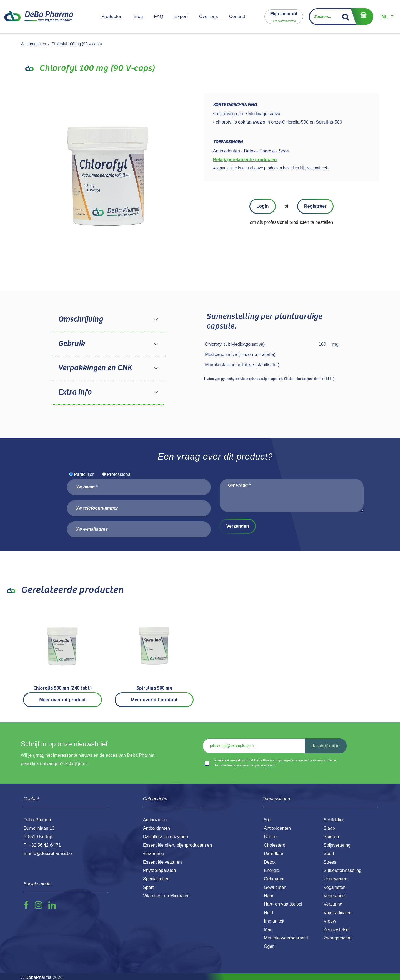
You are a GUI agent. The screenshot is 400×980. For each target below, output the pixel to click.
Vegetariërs (335, 896)
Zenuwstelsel (337, 930)
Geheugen (274, 879)
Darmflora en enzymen (166, 837)
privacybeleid (265, 765)
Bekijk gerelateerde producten (245, 160)
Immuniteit (274, 921)
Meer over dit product (63, 700)
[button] (284, 17)
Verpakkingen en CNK (95, 368)
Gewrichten (275, 887)
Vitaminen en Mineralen (166, 896)
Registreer (315, 206)
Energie (272, 870)
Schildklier (334, 820)
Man (268, 930)
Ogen (269, 946)
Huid (268, 913)
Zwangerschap (338, 938)
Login (262, 206)
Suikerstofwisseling (342, 870)
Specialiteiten (156, 879)
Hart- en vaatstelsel (283, 904)
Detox (270, 862)
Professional (119, 474)
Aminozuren (155, 820)
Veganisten (335, 887)
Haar (269, 896)
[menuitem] (112, 17)
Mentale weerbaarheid (286, 938)
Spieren (331, 837)
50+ (268, 820)
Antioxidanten (277, 828)
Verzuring (333, 904)
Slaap (329, 828)
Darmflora (274, 854)
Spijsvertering (337, 845)
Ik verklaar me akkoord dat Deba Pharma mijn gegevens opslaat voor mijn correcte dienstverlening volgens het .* (275, 763)
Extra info (75, 392)
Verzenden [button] (238, 526)
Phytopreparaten (159, 870)
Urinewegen (335, 879)
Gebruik (71, 344)
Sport (329, 854)
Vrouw (330, 921)
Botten (270, 837)
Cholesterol (275, 845)
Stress (330, 862)
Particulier (84, 474)
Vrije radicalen (338, 913)
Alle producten (34, 44)
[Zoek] (346, 17)
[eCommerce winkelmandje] (362, 17)
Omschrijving (80, 319)
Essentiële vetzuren (162, 862)
